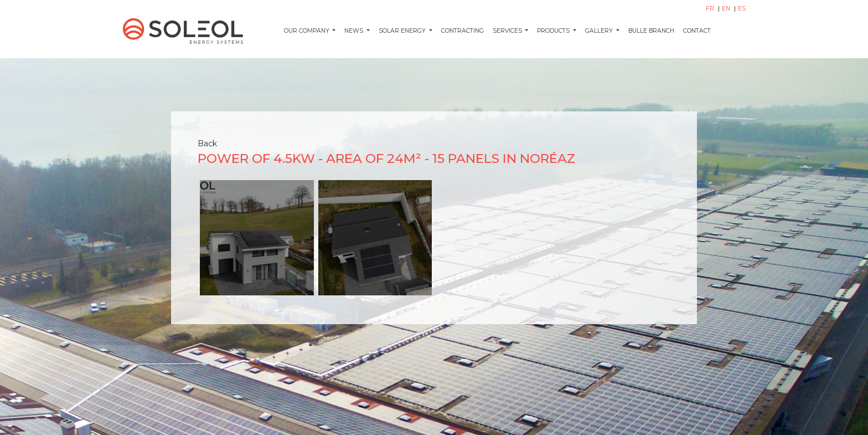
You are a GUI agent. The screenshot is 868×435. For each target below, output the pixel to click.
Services (508, 31)
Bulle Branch (651, 31)
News (355, 31)
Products (554, 31)
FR (711, 9)
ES (742, 9)
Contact (697, 31)
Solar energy (403, 31)
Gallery (600, 31)
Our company (308, 31)
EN (727, 9)
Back (207, 144)
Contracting (463, 31)
